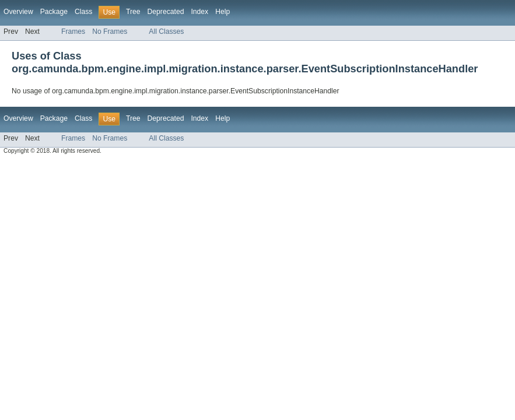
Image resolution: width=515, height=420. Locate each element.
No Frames (110, 32)
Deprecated (166, 12)
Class (83, 12)
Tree (133, 12)
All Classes (166, 32)
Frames (73, 32)
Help (223, 12)
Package (54, 12)
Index (199, 12)
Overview (18, 12)
